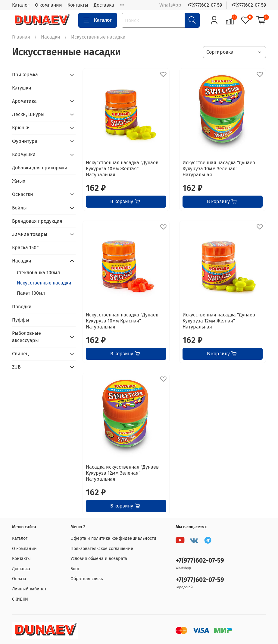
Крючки (21, 128)
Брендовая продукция (37, 221)
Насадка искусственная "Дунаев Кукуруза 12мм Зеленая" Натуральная (122, 473)
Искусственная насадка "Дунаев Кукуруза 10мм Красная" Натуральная (122, 321)
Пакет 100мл (31, 293)
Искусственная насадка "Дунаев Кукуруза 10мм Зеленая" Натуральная (219, 169)
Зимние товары (30, 234)
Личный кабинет (29, 589)
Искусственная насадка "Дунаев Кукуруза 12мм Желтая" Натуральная (219, 321)
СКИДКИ (20, 599)
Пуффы (21, 320)
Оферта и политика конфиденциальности (113, 538)
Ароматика (24, 101)
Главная (21, 37)
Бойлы (19, 208)
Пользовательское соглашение (102, 549)
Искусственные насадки (44, 283)
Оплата (19, 579)
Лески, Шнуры (28, 114)
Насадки (51, 37)
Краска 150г (25, 248)
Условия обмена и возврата (99, 559)
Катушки (22, 88)
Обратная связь (87, 579)
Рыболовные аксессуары (27, 337)
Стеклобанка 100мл (38, 273)
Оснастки (23, 194)
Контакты (78, 5)
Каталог (21, 5)
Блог (75, 569)
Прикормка (25, 75)
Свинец (20, 354)
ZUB (16, 367)
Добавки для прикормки (40, 168)
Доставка (104, 5)
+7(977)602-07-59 (205, 5)
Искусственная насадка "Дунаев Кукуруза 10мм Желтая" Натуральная (122, 169)
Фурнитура (25, 141)
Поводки (22, 307)
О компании (48, 5)
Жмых (19, 181)
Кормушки (24, 154)
